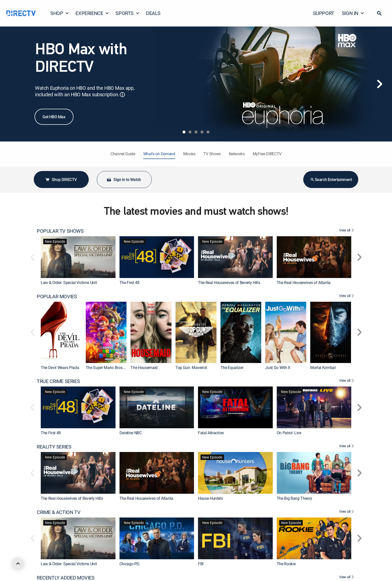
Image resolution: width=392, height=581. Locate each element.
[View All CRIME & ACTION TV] (347, 512)
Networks (237, 154)
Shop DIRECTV (61, 179)
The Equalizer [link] (232, 367)
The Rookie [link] (286, 564)
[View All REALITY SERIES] (347, 447)
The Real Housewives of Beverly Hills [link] (229, 282)
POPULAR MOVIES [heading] (57, 296)
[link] (78, 257)
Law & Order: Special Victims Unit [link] (69, 282)
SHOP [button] (60, 13)
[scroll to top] (18, 563)
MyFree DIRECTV (267, 154)
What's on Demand (159, 154)
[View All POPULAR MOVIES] (347, 296)
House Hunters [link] (210, 498)
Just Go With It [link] (278, 367)
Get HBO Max (54, 117)
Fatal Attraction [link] (211, 433)
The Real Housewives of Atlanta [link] (304, 282)
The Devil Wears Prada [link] (60, 367)
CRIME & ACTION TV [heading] (58, 512)
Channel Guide (123, 154)
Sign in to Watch (124, 179)
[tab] (184, 132)
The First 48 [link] (129, 282)
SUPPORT (324, 13)
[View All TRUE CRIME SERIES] (347, 381)
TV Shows (212, 154)
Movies (189, 154)
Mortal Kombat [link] (323, 367)
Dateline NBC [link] (131, 433)
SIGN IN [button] (353, 13)
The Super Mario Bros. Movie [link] (110, 367)
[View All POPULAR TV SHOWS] (347, 231)
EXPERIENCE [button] (92, 13)
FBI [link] (201, 564)
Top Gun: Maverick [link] (191, 367)
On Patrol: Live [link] (289, 433)
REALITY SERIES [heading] (54, 447)
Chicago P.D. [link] (130, 564)
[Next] (379, 84)
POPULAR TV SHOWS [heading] (60, 231)
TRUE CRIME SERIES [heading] (58, 381)
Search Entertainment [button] (331, 179)
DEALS (153, 13)
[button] (379, 13)
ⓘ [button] (122, 95)
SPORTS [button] (127, 13)
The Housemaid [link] (144, 367)
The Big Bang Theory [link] (294, 498)
